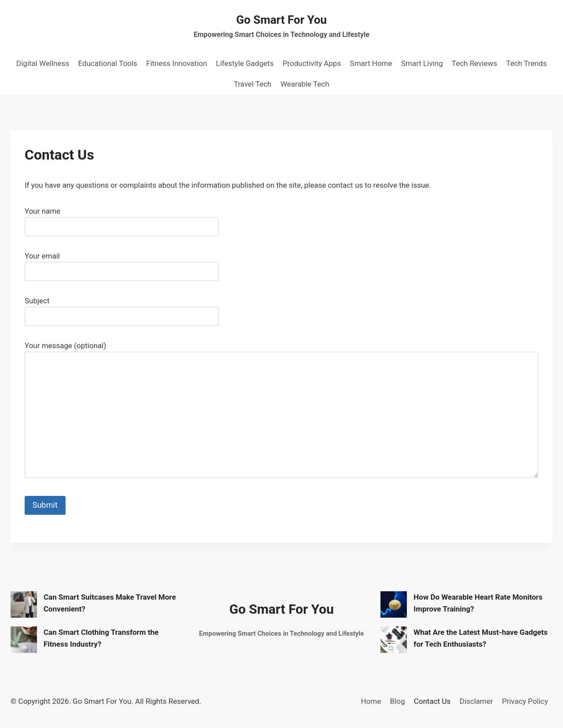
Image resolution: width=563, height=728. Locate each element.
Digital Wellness (43, 63)
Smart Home (371, 63)
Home (371, 701)
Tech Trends (526, 63)
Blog (398, 701)
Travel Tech (252, 84)
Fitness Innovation (176, 63)
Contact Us (432, 701)
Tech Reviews (474, 63)
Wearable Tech (305, 84)
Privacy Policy (525, 701)
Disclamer (476, 701)
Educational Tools (108, 63)
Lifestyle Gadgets (245, 63)
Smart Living (422, 63)
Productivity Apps (312, 63)
